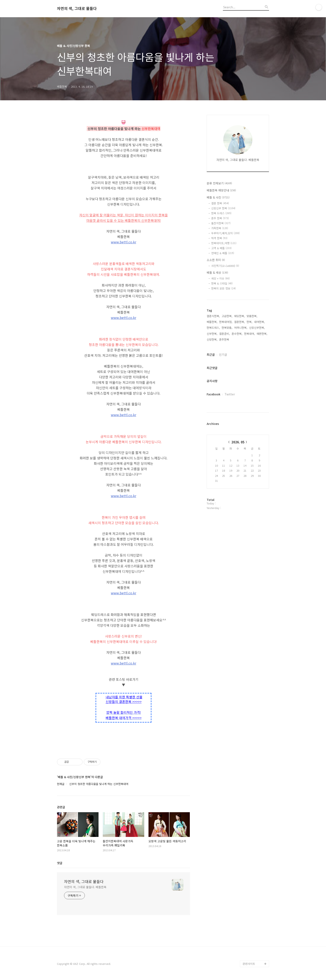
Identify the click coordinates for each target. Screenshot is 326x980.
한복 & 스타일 (222, 283)
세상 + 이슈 (220, 278)
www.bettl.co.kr (123, 242)
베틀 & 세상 (217, 272)
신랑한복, (212, 339)
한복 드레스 (221, 213)
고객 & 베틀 (221, 248)
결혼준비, (225, 334)
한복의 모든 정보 (224, 288)
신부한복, (212, 334)
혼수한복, (237, 334)
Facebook (214, 394)
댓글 (60, 863)
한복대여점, (226, 322)
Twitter (230, 394)
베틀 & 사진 (218, 197)
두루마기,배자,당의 (225, 233)
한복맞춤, (227, 328)
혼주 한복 (220, 218)
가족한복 (220, 228)
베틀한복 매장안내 (221, 190)
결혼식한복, (213, 316)
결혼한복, (240, 322)
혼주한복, (225, 339)
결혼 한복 (220, 203)
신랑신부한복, (257, 328)
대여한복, (259, 322)
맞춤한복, (252, 316)
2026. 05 (238, 442)
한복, (249, 322)
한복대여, (249, 334)
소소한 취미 (216, 260)
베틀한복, (212, 322)
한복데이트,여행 (224, 243)
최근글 (211, 354)
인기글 (223, 354)
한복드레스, (213, 328)
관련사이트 (249, 964)
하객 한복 (219, 238)
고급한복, (227, 316)
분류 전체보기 (219, 183)
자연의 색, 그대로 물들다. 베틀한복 (85, 887)
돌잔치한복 (221, 223)
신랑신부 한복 (223, 208)
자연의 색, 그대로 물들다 (77, 9)
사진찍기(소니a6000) (225, 266)
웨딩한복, (240, 316)
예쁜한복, (262, 334)
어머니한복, (241, 328)
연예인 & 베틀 (223, 253)
